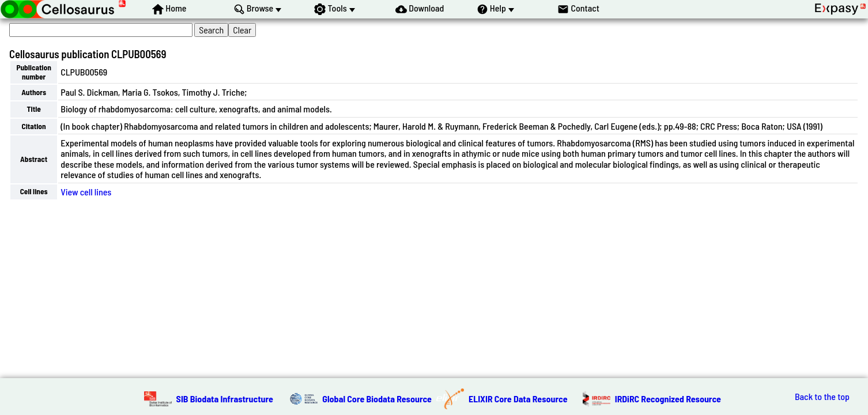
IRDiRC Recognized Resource (668, 399)
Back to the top (822, 397)
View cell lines (86, 192)
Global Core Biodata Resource (377, 399)
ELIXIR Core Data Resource (518, 399)
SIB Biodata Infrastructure (225, 399)
